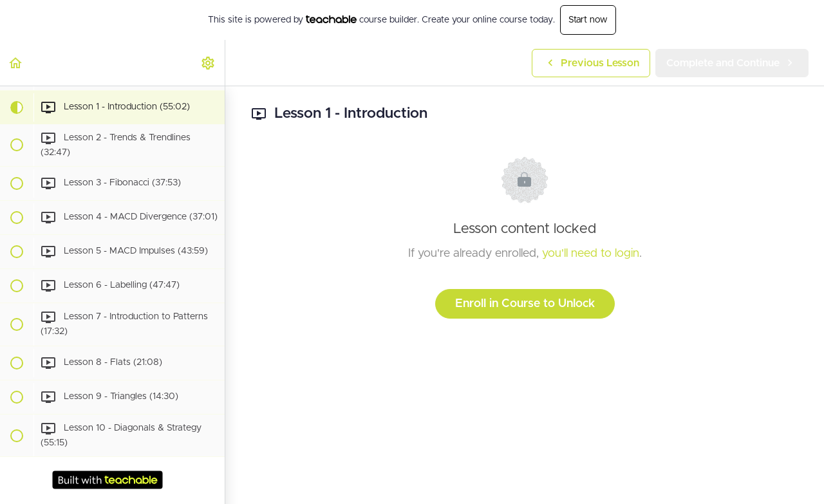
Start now (588, 20)
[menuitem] (209, 63)
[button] (16, 63)
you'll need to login (591, 254)
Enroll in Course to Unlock (525, 304)
